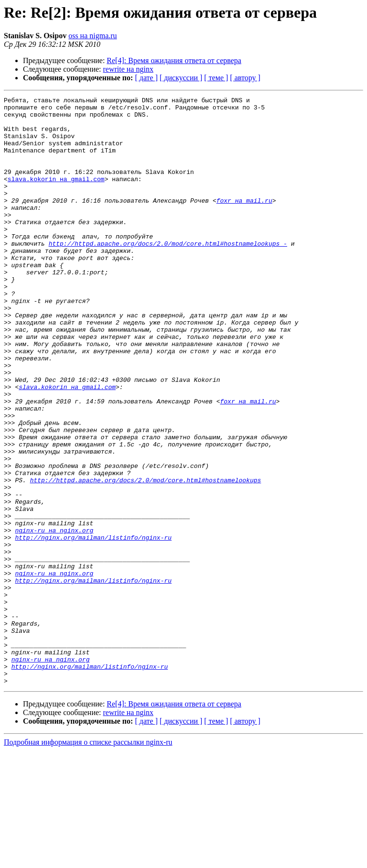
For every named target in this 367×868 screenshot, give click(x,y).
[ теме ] (216, 78)
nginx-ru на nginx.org (54, 618)
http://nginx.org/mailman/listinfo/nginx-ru (93, 626)
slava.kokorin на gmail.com (56, 196)
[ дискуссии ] (181, 78)
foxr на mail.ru (244, 222)
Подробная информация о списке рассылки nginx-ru (88, 860)
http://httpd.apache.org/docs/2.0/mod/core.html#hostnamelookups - (168, 273)
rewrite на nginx (128, 69)
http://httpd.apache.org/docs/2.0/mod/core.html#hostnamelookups (146, 557)
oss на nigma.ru (92, 36)
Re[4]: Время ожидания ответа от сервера (174, 60)
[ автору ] (245, 78)
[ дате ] (146, 78)
